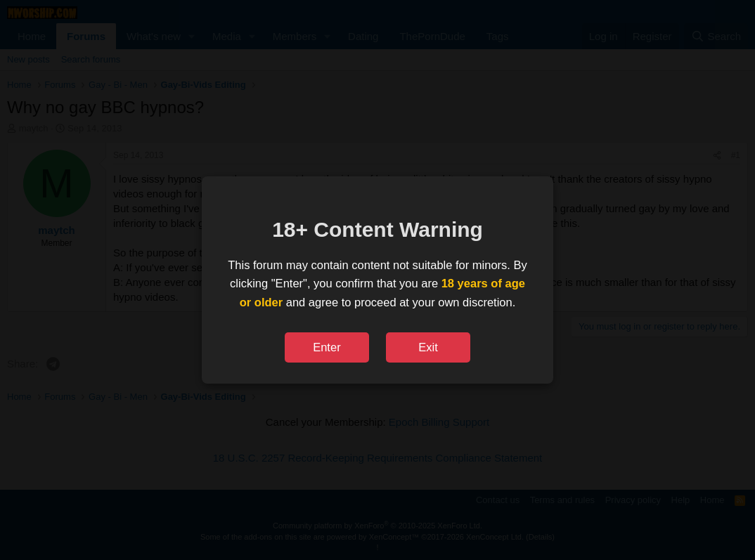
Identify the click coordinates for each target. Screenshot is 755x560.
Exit (428, 347)
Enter (327, 347)
